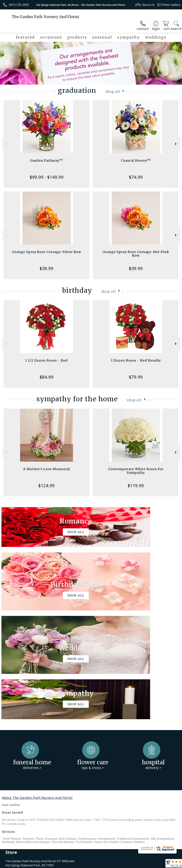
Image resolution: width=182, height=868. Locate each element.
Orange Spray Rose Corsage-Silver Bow (47, 252)
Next (176, 144)
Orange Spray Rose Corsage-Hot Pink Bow (136, 254)
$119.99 (136, 485)
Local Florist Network (145, 862)
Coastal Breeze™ (136, 160)
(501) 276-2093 (19, 5)
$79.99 (136, 377)
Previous (6, 144)
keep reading (11, 696)
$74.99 (136, 177)
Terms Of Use (98, 862)
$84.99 (46, 377)
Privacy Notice (119, 862)
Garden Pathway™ (46, 160)
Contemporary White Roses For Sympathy (136, 471)
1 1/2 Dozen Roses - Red (46, 360)
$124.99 (46, 485)
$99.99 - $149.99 (47, 177)
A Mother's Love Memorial (47, 469)
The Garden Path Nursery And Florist (46, 17)
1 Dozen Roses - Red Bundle (136, 360)
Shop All (113, 91)
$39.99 (46, 268)
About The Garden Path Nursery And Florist (37, 689)
